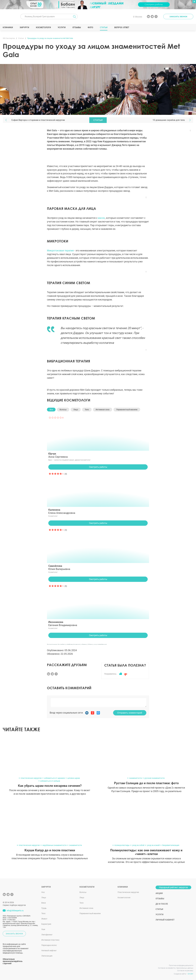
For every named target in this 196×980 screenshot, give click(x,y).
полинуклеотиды (122, 845)
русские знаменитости (154, 778)
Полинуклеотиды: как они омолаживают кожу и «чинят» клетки (146, 852)
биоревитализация (171, 845)
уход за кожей (153, 845)
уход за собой (138, 845)
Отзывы (77, 27)
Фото (90, 27)
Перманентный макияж (127, 410)
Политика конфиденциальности (181, 965)
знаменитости (135, 778)
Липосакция (47, 956)
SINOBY (190, 974)
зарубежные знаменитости (54, 845)
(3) (66, 530)
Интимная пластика (50, 940)
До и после (162, 904)
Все (51, 410)
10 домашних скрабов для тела (169, 120)
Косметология (124, 898)
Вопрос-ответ (122, 27)
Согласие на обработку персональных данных (176, 968)
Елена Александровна (98, 511)
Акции (159, 893)
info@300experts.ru (15, 911)
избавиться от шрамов (55, 778)
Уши (43, 929)
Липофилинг (47, 935)
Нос (43, 892)
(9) (66, 586)
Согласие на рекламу (185, 971)
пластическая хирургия (31, 778)
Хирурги (24, 27)
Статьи (104, 27)
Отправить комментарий (130, 713)
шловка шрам (74, 778)
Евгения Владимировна (98, 624)
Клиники (8, 27)
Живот (44, 919)
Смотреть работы (98, 467)
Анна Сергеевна (98, 455)
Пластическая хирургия (128, 892)
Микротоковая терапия (60, 251)
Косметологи (43, 27)
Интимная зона (103, 410)
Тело (87, 410)
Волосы (63, 410)
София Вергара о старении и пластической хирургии (38, 120)
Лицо (76, 410)
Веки (44, 903)
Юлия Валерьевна (98, 567)
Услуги (62, 27)
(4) (66, 474)
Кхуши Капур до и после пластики (50, 850)
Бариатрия (46, 924)
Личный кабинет (165, 920)
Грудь (44, 908)
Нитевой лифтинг (49, 951)
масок (101, 218)
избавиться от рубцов (50, 781)
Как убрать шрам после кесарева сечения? (50, 786)
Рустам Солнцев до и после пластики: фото (146, 783)
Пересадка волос (49, 945)
